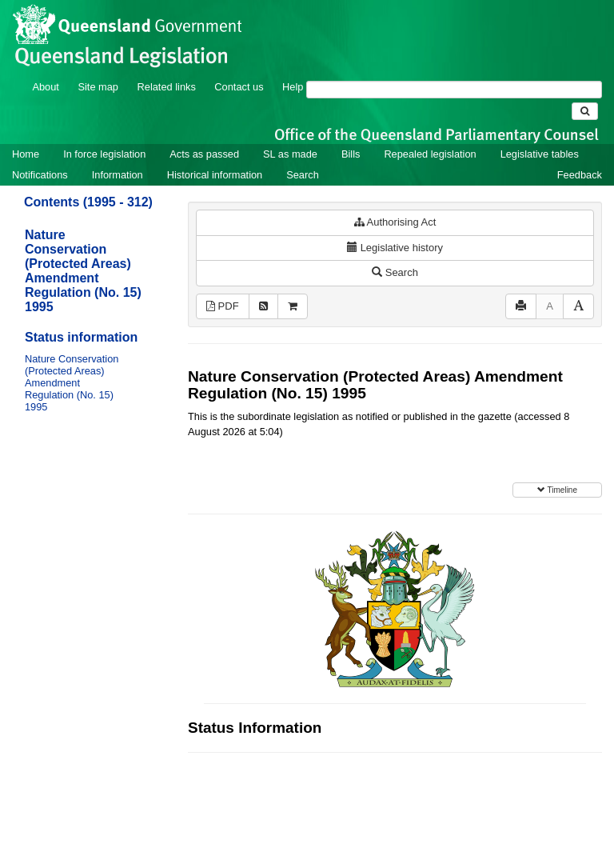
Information (118, 175)
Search (303, 175)
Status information (81, 337)
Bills (351, 154)
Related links (167, 87)
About (45, 87)
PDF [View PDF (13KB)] (223, 306)
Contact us (239, 87)
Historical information (215, 175)
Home (26, 154)
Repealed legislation (430, 154)
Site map (98, 87)
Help (293, 87)
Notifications (40, 175)
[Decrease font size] (550, 307)
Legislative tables (540, 154)
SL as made (290, 154)
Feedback (580, 175)
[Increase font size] (578, 307)
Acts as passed (204, 154)
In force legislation (104, 154)
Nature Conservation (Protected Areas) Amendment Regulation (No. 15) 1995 (83, 271)
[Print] (521, 307)
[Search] (454, 90)
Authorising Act (395, 222)
